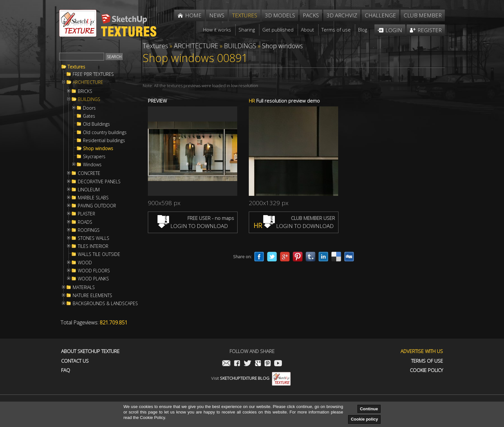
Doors (89, 108)
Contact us (75, 361)
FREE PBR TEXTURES (93, 74)
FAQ (66, 370)
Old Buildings (96, 124)
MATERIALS (84, 287)
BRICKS (85, 91)
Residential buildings (104, 141)
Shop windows (98, 149)
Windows (92, 165)
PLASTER (86, 214)
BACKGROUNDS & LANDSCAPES (105, 304)
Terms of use (427, 361)
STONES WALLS (94, 238)
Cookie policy (364, 419)
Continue (369, 409)
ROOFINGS (89, 230)
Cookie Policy (426, 370)
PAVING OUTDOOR (97, 206)
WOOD (85, 263)
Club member (423, 15)
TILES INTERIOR (93, 246)
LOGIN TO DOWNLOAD (193, 226)
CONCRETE (89, 173)
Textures (76, 67)
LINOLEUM (89, 190)
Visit (251, 378)
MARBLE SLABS (93, 198)
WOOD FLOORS (94, 271)
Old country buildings (105, 132)
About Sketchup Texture (90, 351)
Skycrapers (94, 157)
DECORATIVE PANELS (99, 182)
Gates (89, 116)
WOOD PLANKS (93, 279)
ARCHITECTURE (88, 82)
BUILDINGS (89, 99)
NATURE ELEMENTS (92, 295)
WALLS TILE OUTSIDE (99, 254)
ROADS (85, 222)
